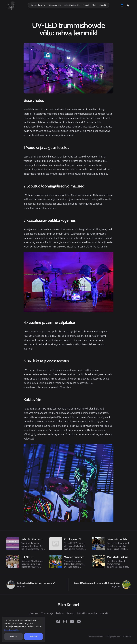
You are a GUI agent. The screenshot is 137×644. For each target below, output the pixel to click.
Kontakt (103, 5)
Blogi (94, 5)
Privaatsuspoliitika (12, 630)
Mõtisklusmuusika (72, 5)
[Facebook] (58, 622)
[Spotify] (79, 622)
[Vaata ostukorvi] (128, 5)
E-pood (86, 5)
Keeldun (14, 636)
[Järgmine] (100, 585)
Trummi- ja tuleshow (53, 613)
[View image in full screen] (68, 68)
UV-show (34, 613)
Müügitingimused (113, 637)
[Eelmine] (26, 544)
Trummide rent (55, 5)
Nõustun (34, 636)
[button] (38, 5)
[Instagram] (65, 622)
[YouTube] (72, 622)
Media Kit (127, 637)
